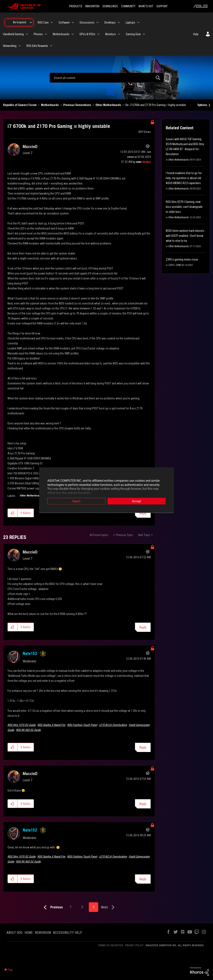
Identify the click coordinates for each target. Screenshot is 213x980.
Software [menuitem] (64, 22)
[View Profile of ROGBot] (147, 162)
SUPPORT (162, 6)
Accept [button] (137, 501)
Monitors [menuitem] (111, 34)
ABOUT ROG (15, 933)
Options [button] (202, 105)
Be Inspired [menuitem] (20, 22)
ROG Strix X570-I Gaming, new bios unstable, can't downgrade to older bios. (184, 207)
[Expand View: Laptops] (138, 22)
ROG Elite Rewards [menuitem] (37, 46)
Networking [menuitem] (10, 46)
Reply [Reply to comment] (143, 627)
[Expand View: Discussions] (98, 22)
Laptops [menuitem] (130, 22)
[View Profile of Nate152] (30, 653)
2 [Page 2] (82, 907)
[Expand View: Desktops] (119, 22)
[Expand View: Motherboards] (73, 34)
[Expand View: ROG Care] (52, 22)
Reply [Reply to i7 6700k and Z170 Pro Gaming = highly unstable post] (143, 513)
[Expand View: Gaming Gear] (144, 34)
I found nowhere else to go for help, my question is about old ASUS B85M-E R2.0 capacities (184, 178)
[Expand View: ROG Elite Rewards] (51, 46)
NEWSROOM (43, 933)
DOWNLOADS (110, 6)
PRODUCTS (76, 6)
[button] (13, 513)
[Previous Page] (52, 907)
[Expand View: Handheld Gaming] (27, 34)
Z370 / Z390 (175, 265)
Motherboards (50, 105)
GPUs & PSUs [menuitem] (87, 34)
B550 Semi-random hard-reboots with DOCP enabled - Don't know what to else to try (185, 236)
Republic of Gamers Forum (20, 105)
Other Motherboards (108, 105)
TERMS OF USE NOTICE (111, 945)
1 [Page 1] (71, 907)
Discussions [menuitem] (87, 22)
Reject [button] (76, 501)
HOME (29, 933)
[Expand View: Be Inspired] (31, 22)
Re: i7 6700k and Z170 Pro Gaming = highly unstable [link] (156, 105)
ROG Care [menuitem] (43, 22)
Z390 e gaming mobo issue (182, 259)
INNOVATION (92, 6)
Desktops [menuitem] (110, 22)
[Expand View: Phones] (46, 34)
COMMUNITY (128, 6)
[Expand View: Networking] (20, 46)
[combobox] (106, 78)
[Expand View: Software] (73, 22)
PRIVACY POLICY (134, 945)
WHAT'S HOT (146, 6)
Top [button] (10, 970)
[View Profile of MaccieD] (30, 147)
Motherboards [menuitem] (61, 34)
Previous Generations (77, 105)
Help (196, 34)
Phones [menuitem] (38, 34)
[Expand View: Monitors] (119, 34)
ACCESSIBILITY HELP (68, 933)
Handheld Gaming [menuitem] (13, 34)
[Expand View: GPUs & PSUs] (98, 34)
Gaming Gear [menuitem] (133, 34)
